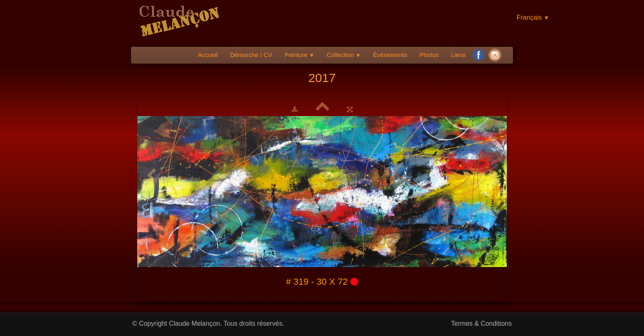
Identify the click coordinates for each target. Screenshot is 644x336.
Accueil (208, 55)
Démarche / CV (251, 55)
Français (533, 17)
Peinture (300, 55)
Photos (429, 55)
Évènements (390, 55)
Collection (344, 55)
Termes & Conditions (481, 323)
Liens (458, 55)
